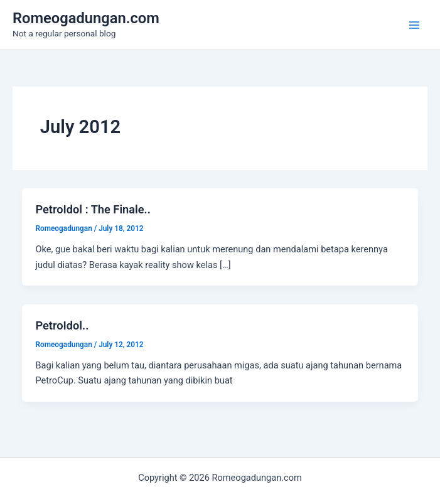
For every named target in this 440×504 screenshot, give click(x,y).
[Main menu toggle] (414, 25)
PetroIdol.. (62, 325)
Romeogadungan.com (86, 18)
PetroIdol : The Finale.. (93, 209)
